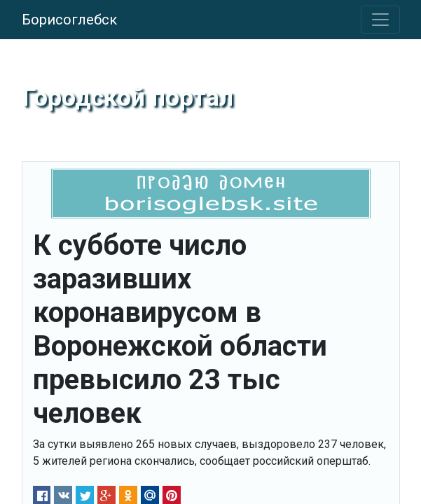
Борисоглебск (69, 20)
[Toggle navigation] (380, 20)
